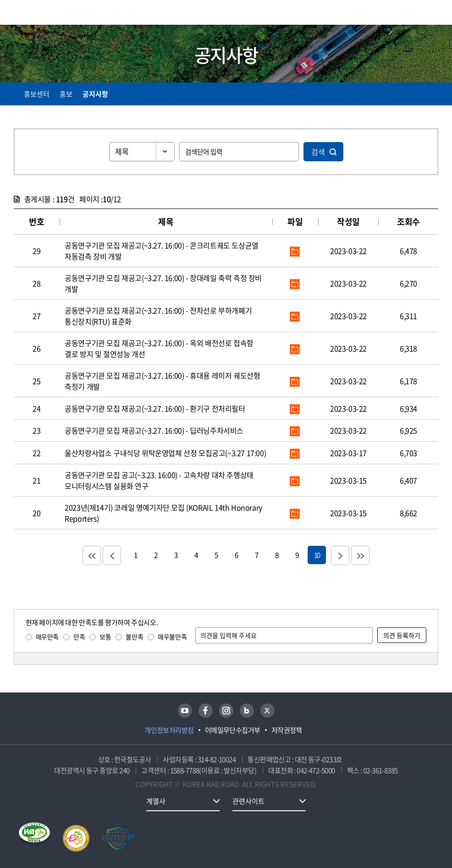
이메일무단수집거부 (233, 730)
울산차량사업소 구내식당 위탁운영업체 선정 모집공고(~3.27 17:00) (165, 453)
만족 (79, 637)
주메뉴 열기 (433, 14)
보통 (105, 637)
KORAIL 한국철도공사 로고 (50, 12)
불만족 (134, 637)
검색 (318, 152)
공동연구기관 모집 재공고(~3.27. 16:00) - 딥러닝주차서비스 (154, 430)
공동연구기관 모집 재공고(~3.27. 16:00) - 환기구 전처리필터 (155, 408)
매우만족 (47, 637)
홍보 (66, 94)
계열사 (156, 801)
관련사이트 (248, 801)
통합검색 (416, 14)
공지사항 (95, 94)
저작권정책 (287, 730)
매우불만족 (172, 637)
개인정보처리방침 (169, 730)
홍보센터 (37, 94)
